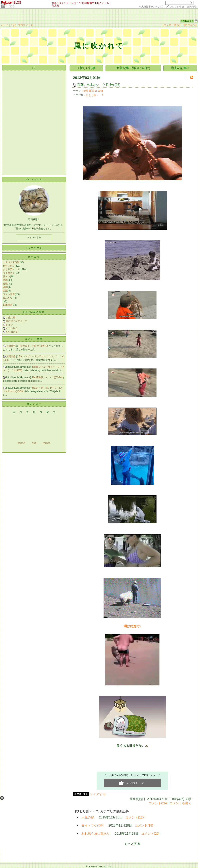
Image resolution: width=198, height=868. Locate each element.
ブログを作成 (177, 7)
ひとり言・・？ (11, 269)
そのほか (10, 6)
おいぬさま (12, 332)
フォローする (34, 237)
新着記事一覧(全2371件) (133, 68)
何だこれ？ (9, 266)
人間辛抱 (11, 346)
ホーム (5, 25)
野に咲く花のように (17, 321)
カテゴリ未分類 (11, 262)
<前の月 (21, 443)
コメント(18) (144, 825)
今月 (34, 443)
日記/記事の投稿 (34, 312)
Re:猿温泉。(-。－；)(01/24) (48, 377)
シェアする (98, 794)
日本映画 (8, 305)
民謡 (5, 291)
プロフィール (26, 25)
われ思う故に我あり (96, 834)
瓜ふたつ (8, 298)
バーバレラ (12, 328)
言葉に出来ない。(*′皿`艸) (96, 85)
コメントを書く (180, 803)
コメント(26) (158, 803)
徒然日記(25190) (93, 91)
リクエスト (9, 273)
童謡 (5, 280)
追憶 (5, 284)
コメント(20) (150, 834)
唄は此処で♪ (132, 626)
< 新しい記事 (86, 68)
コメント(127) (135, 817)
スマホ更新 (9, 294)
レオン (9, 325)
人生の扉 (11, 318)
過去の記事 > (180, 68)
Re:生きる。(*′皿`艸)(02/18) (34, 346)
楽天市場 (192, 7)
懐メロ (7, 277)
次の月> (47, 443)
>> (151, 7)
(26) (117, 85)
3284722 (187, 21)
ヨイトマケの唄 (92, 825)
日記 (13, 25)
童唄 (5, 287)
